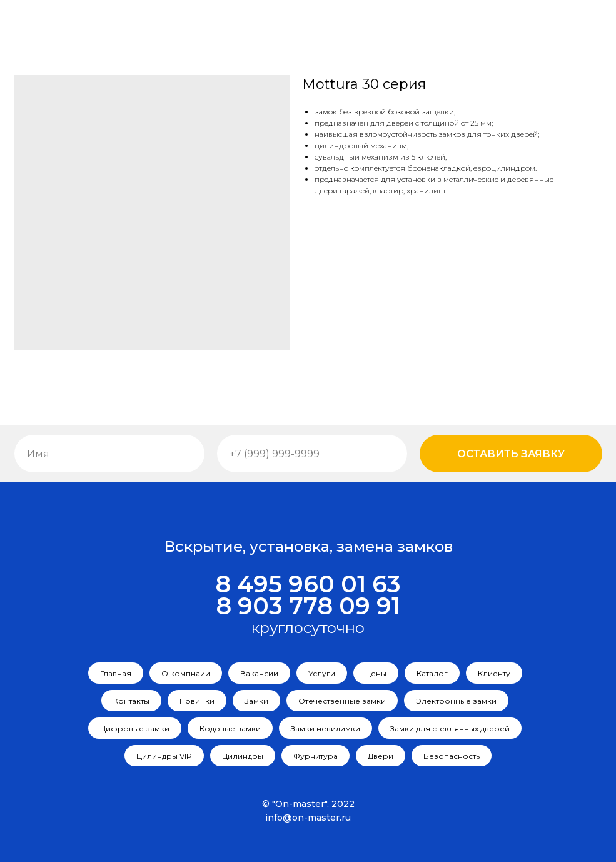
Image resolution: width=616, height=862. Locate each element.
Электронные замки (456, 701)
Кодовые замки (230, 728)
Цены (376, 673)
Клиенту (494, 673)
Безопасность (452, 756)
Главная (116, 673)
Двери (381, 756)
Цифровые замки (135, 728)
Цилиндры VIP (164, 756)
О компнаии (186, 673)
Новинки (197, 701)
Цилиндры (243, 756)
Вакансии (259, 673)
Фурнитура (316, 756)
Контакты (131, 701)
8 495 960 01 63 (308, 584)
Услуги (322, 673)
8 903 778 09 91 (308, 606)
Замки (256, 701)
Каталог (432, 673)
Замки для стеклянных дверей (450, 728)
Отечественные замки (342, 701)
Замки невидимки (326, 728)
